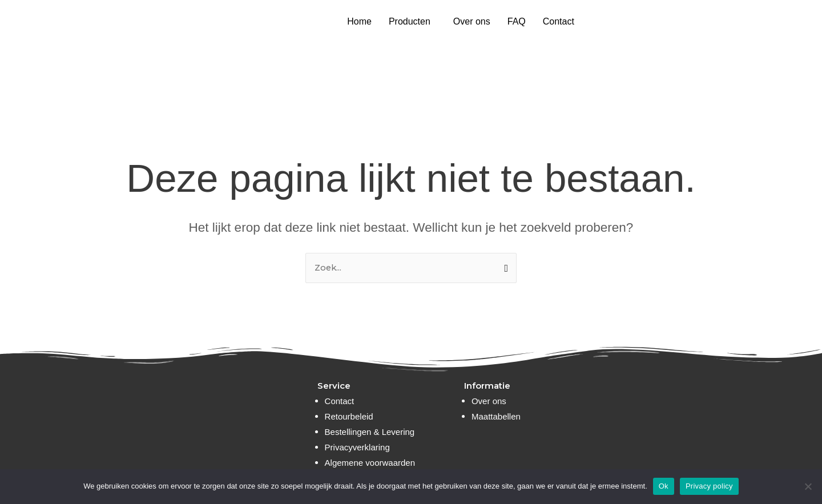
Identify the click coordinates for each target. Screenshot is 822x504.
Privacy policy (709, 486)
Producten (410, 21)
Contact (559, 21)
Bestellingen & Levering (370, 432)
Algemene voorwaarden (370, 463)
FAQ (517, 21)
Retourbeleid (349, 416)
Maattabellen (496, 416)
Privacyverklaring (357, 447)
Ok (664, 486)
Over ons (472, 21)
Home (359, 21)
